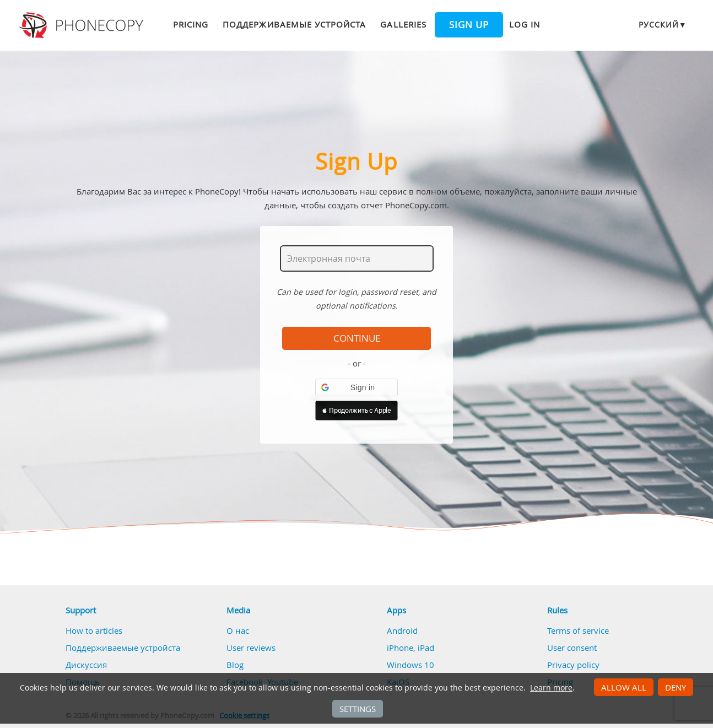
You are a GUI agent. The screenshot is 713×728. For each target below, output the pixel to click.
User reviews (251, 648)
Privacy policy (573, 665)
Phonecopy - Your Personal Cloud (83, 25)
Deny (676, 687)
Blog (235, 665)
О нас (238, 630)
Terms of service (578, 630)
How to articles (94, 630)
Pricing (191, 24)
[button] (356, 387)
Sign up (469, 25)
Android (402, 630)
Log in (525, 24)
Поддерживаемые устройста (294, 24)
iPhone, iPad (410, 648)
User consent (572, 648)
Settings (358, 709)
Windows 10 (410, 665)
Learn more (551, 688)
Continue (357, 338)
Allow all (624, 687)
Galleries (403, 24)
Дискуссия (86, 665)
